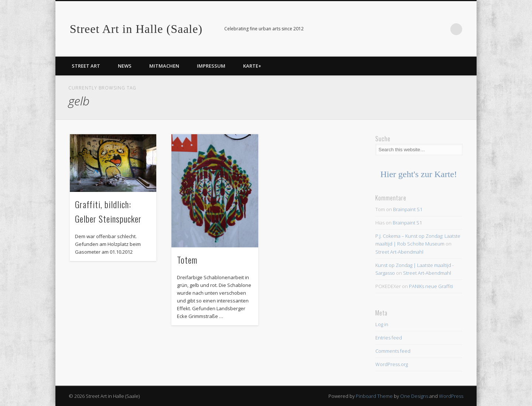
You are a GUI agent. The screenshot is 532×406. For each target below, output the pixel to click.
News (125, 66)
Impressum (211, 66)
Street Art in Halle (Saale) (136, 29)
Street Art (86, 66)
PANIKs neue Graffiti (431, 286)
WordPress (451, 396)
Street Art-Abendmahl (399, 252)
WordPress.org (392, 364)
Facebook (441, 29)
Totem (187, 260)
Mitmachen (164, 66)
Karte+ (252, 66)
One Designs (414, 396)
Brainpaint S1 (408, 209)
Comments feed (393, 351)
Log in (382, 324)
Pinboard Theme (374, 396)
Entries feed (389, 338)
